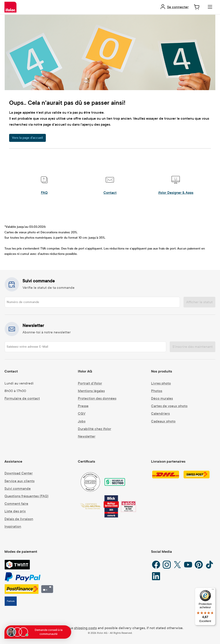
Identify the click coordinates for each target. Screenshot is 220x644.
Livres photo (161, 383)
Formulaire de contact (22, 398)
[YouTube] (188, 565)
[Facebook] (156, 565)
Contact (110, 193)
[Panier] (197, 7)
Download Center (19, 473)
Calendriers (160, 413)
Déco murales (162, 398)
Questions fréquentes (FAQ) (26, 496)
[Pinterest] (199, 565)
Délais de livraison (19, 519)
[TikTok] (209, 565)
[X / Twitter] (177, 565)
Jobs (82, 421)
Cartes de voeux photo (169, 406)
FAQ (44, 193)
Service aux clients (19, 481)
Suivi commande (18, 488)
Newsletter (87, 436)
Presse (83, 406)
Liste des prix (15, 511)
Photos (157, 391)
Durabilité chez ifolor (95, 429)
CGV (82, 413)
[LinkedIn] (156, 576)
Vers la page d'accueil (27, 138)
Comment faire (16, 504)
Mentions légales (91, 391)
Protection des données (97, 398)
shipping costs (85, 628)
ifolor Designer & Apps (176, 193)
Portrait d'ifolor (90, 383)
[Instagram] (167, 565)
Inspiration (13, 526)
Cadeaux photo (163, 421)
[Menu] (210, 7)
